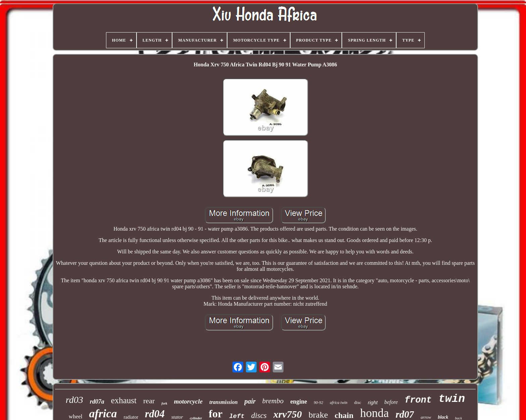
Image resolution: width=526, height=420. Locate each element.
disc (358, 402)
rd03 (74, 400)
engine (299, 402)
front (418, 400)
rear (149, 401)
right (373, 402)
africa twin (338, 403)
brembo (273, 401)
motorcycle (188, 401)
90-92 (318, 403)
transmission (223, 402)
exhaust (124, 400)
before (391, 402)
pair (250, 401)
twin (452, 399)
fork (164, 403)
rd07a (97, 402)
